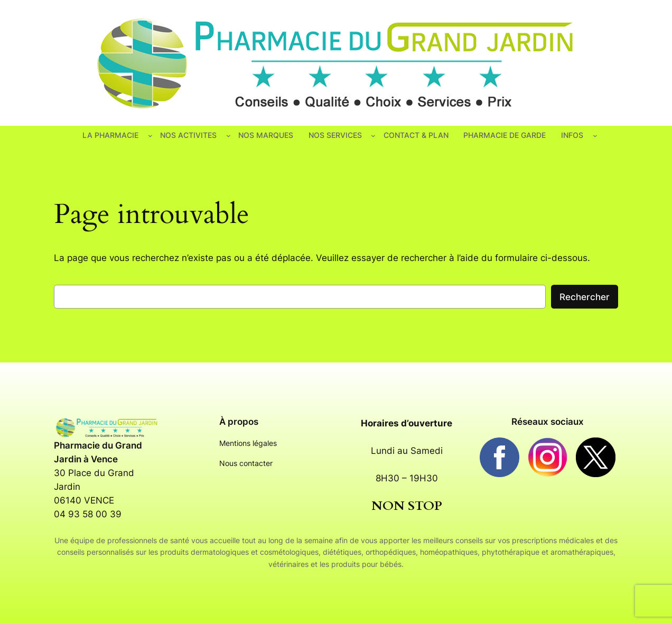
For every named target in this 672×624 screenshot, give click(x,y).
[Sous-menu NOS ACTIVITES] (228, 136)
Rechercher (585, 297)
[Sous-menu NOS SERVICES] (373, 136)
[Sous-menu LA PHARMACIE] (150, 136)
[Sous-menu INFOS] (595, 136)
